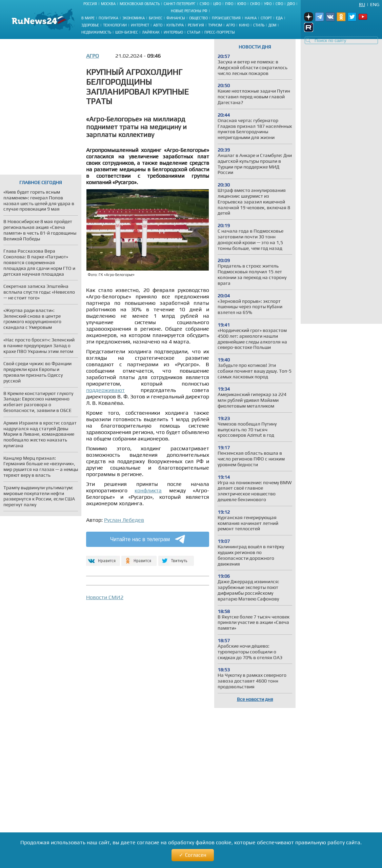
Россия (90, 4)
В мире (88, 18)
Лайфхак (151, 32)
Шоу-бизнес (127, 32)
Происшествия (226, 18)
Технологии (115, 25)
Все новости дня (255, 699)
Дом (272, 25)
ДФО (291, 4)
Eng (375, 4)
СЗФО (204, 4)
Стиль (259, 25)
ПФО (229, 4)
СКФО (255, 4)
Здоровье (90, 25)
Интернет (140, 25)
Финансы (176, 18)
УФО (268, 4)
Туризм (215, 25)
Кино (244, 25)
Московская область (140, 4)
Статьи (194, 32)
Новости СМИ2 (105, 597)
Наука (251, 18)
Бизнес (156, 18)
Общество (198, 18)
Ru (362, 4)
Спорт (266, 18)
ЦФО (217, 4)
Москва (108, 4)
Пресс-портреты (220, 32)
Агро (230, 25)
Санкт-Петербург (180, 4)
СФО (279, 4)
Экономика (134, 18)
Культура (175, 25)
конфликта (148, 490)
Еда (279, 18)
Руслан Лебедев (124, 520)
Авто (158, 25)
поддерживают (105, 390)
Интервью (173, 32)
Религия (196, 25)
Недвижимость (96, 32)
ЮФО (242, 4)
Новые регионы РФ (189, 11)
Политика (108, 18)
